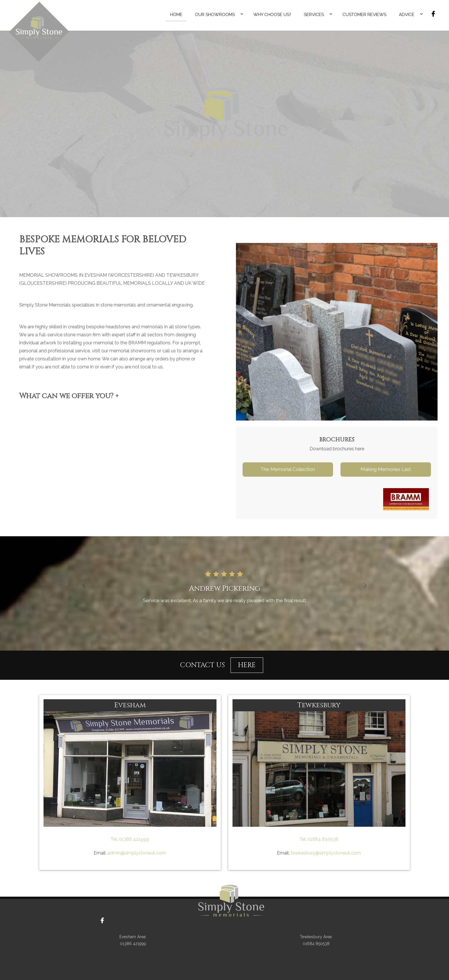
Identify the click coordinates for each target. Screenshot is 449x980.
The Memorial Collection (288, 469)
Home (176, 15)
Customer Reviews (364, 15)
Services (314, 15)
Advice (407, 15)
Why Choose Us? (272, 15)
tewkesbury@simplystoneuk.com (325, 853)
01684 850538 (322, 839)
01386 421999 (133, 839)
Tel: (114, 839)
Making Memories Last (386, 469)
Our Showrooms (215, 15)
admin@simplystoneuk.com (136, 853)
